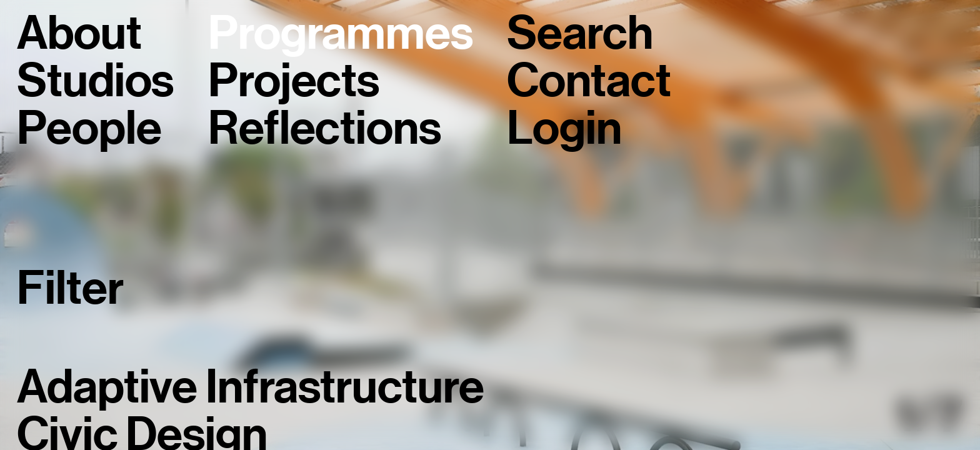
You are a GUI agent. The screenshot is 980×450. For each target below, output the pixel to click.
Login (564, 129)
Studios (95, 81)
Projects (294, 81)
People (89, 129)
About (79, 34)
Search (580, 34)
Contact (589, 81)
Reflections (324, 129)
